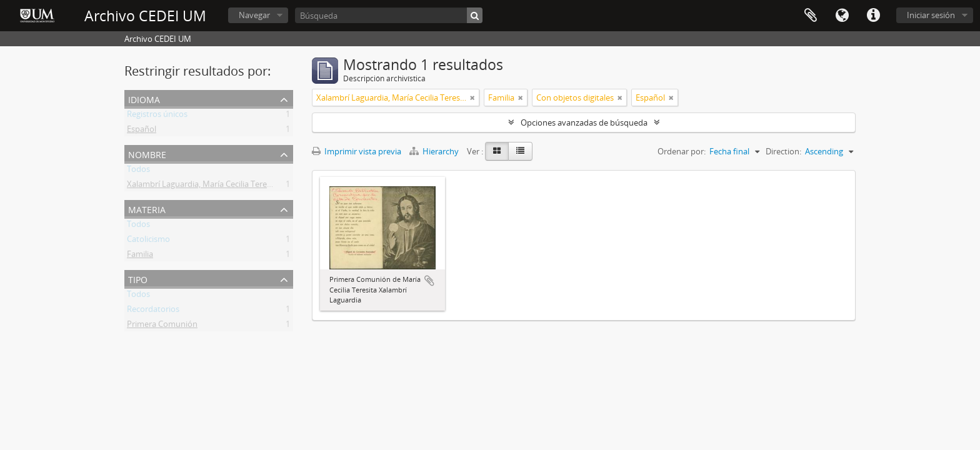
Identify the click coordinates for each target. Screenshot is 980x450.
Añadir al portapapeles (429, 281)
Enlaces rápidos (873, 16)
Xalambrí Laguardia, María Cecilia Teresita (203, 186)
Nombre (147, 153)
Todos (138, 171)
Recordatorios (153, 311)
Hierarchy (435, 151)
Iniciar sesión (931, 15)
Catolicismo (148, 241)
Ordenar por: (682, 151)
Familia (140, 256)
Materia (147, 208)
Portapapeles (811, 16)
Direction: (783, 151)
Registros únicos (157, 116)
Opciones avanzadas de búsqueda (584, 122)
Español (142, 131)
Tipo (138, 278)
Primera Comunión (162, 326)
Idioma (842, 16)
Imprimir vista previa (357, 151)
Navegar (254, 15)
